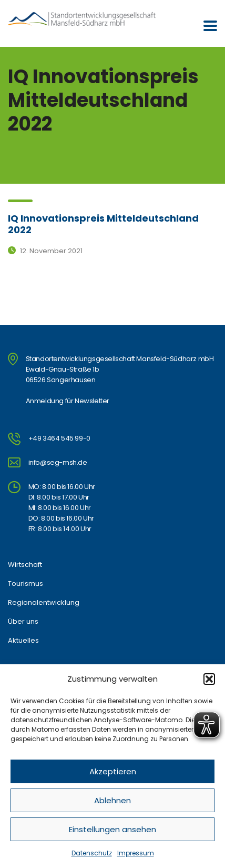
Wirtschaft (25, 565)
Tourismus (25, 584)
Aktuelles (23, 641)
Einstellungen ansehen (112, 829)
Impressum (136, 853)
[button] (209, 679)
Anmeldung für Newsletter (68, 401)
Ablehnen (112, 800)
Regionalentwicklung (44, 603)
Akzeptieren (113, 771)
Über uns (23, 622)
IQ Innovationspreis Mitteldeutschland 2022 (103, 224)
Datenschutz (92, 853)
